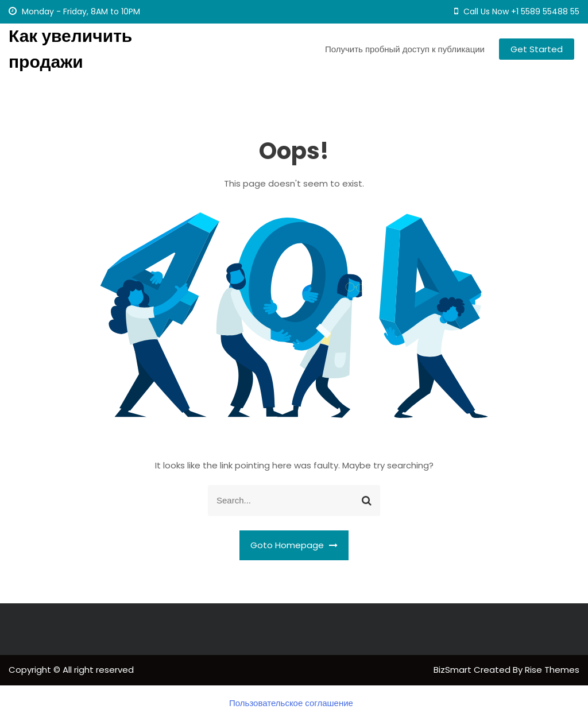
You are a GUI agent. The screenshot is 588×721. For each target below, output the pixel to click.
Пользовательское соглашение (291, 703)
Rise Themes (552, 670)
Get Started (537, 49)
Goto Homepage (294, 545)
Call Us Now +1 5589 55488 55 (517, 11)
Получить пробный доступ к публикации (405, 49)
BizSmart (454, 670)
